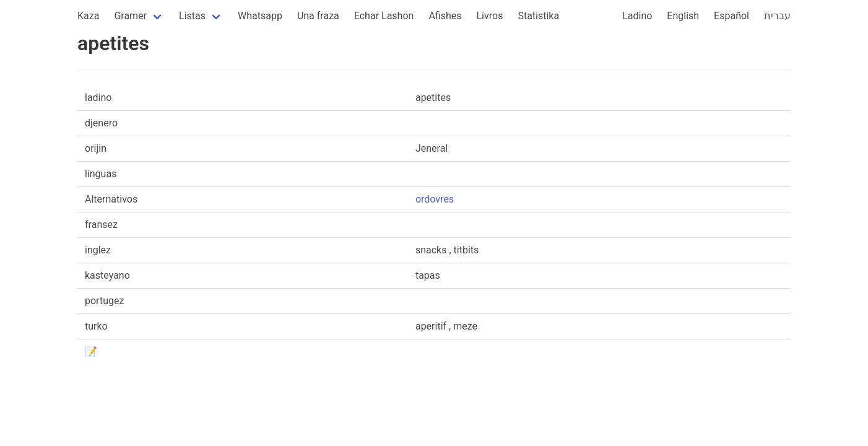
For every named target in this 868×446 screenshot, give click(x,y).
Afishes (445, 16)
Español (731, 16)
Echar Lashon (384, 16)
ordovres (435, 199)
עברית (777, 16)
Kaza (88, 16)
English (683, 16)
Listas (192, 16)
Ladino (637, 16)
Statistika (538, 16)
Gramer (130, 16)
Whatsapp (260, 16)
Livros (490, 16)
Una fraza (318, 16)
